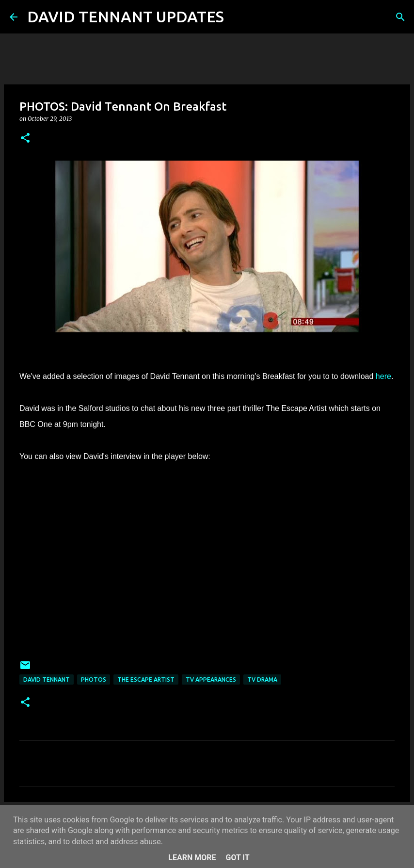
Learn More (192, 858)
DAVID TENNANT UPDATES (126, 16)
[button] (25, 139)
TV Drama (262, 680)
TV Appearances (211, 680)
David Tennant (47, 680)
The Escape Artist (146, 680)
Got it (237, 858)
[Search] (238, 17)
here (383, 376)
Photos (94, 680)
